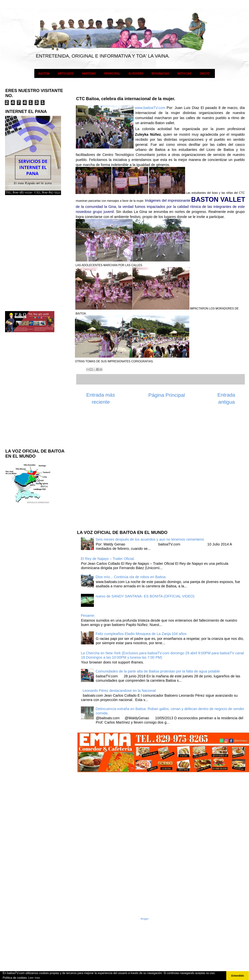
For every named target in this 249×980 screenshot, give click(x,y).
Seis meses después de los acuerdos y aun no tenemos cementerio (150, 539)
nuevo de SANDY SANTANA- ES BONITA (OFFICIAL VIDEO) (145, 596)
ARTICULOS (66, 73)
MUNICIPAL (112, 73)
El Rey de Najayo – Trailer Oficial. (108, 559)
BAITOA (44, 73)
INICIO (205, 73)
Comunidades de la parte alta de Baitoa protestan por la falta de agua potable (158, 671)
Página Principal (167, 395)
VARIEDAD (89, 73)
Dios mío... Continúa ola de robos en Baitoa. (131, 577)
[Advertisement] (104, 469)
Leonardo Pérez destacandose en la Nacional (119, 691)
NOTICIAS (184, 73)
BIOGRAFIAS (160, 73)
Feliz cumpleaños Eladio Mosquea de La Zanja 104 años (141, 634)
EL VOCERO (136, 73)
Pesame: (88, 615)
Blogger (145, 919)
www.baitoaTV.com (150, 108)
